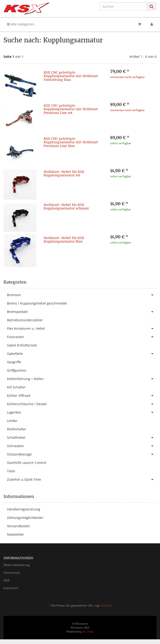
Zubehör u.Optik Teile (82, 480)
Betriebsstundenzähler (25, 320)
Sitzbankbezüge (82, 454)
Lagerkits (82, 412)
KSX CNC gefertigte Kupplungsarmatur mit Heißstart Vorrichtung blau (71, 76)
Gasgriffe (14, 362)
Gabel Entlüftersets (22, 345)
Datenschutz (12, 573)
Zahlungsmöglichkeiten (25, 518)
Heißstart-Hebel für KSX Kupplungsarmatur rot (64, 173)
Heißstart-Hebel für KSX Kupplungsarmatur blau (64, 240)
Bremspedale (82, 312)
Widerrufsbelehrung (17, 565)
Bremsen (82, 295)
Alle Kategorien (21, 24)
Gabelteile (82, 354)
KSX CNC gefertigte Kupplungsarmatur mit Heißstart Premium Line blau (71, 142)
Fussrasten (82, 337)
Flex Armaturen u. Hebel (82, 329)
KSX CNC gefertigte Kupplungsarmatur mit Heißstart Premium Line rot (71, 109)
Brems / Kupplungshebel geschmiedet (37, 303)
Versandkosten (19, 526)
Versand (106, 605)
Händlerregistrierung (24, 509)
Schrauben (82, 446)
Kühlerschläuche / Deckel (82, 404)
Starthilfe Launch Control (27, 463)
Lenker (12, 421)
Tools (11, 471)
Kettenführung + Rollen (82, 379)
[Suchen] (123, 6)
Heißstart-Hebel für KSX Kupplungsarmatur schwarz (66, 207)
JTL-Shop (88, 632)
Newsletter (16, 534)
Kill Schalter (16, 387)
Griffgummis (17, 370)
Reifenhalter (17, 429)
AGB (6, 580)
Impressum (11, 588)
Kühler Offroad (82, 396)
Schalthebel (82, 438)
